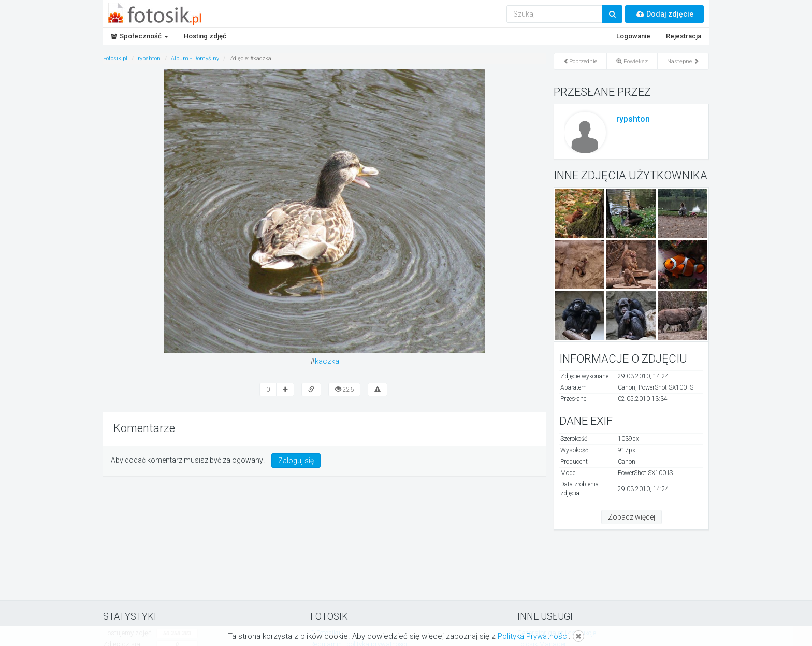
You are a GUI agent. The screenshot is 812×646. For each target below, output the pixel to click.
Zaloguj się (296, 461)
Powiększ (632, 61)
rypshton (633, 119)
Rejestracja (684, 36)
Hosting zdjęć (205, 36)
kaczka (327, 361)
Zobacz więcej (632, 517)
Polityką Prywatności (533, 636)
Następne (683, 61)
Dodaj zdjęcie (664, 14)
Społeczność (140, 36)
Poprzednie (580, 61)
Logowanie (633, 36)
